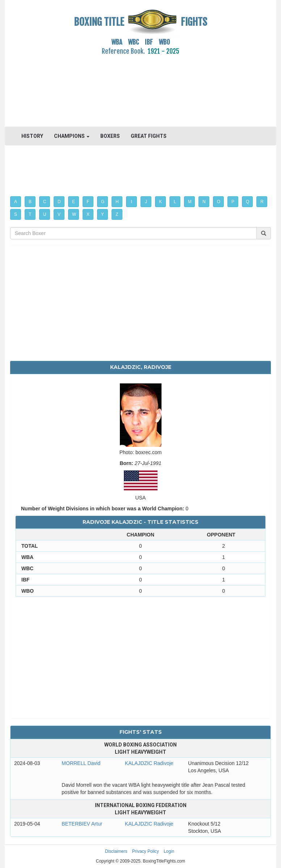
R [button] (262, 202)
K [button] (160, 202)
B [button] (30, 202)
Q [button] (248, 202)
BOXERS (110, 136)
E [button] (74, 202)
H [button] (117, 202)
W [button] (74, 214)
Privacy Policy (146, 851)
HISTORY (32, 136)
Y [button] (102, 214)
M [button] (190, 202)
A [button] (16, 202)
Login (169, 851)
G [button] (103, 202)
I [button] (131, 202)
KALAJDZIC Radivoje (149, 763)
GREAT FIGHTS (149, 136)
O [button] (219, 202)
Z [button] (117, 214)
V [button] (59, 214)
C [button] (45, 202)
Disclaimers (116, 851)
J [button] (146, 202)
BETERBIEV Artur (82, 824)
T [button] (30, 214)
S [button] (16, 214)
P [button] (233, 202)
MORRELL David (81, 763)
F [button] (88, 202)
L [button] (175, 202)
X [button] (88, 214)
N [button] (204, 202)
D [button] (59, 202)
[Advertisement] (140, 87)
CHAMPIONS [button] (72, 136)
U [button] (45, 214)
